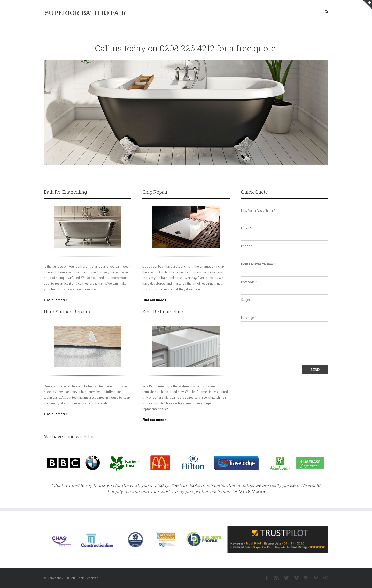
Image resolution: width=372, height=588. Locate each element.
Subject (247, 300)
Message (249, 318)
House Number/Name (258, 264)
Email (246, 228)
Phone (247, 246)
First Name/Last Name (258, 210)
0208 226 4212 (187, 48)
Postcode (249, 282)
